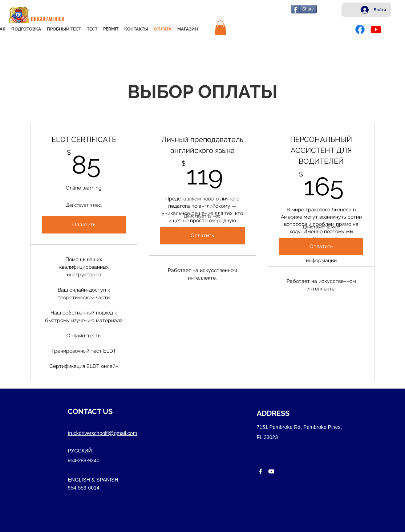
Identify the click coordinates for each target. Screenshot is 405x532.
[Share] (304, 9)
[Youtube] (376, 29)
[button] (220, 28)
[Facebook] (360, 29)
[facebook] (260, 471)
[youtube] (271, 471)
